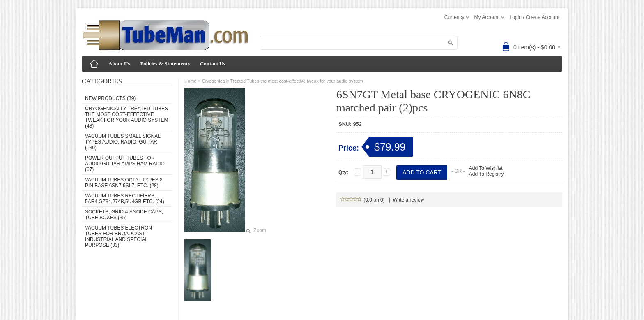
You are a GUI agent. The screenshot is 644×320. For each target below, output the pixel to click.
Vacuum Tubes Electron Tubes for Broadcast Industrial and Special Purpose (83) (118, 237)
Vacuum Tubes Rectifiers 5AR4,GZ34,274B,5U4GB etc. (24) (125, 199)
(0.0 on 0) (363, 200)
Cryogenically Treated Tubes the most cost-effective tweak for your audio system (283, 81)
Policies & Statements (165, 64)
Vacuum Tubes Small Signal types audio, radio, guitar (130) (123, 142)
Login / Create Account (535, 17)
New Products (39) (110, 98)
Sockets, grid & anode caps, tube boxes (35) (124, 215)
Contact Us (213, 64)
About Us (119, 64)
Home (190, 81)
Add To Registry (486, 174)
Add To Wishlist (486, 168)
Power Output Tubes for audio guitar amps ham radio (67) (125, 164)
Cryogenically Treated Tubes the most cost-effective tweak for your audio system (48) (126, 117)
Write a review (408, 200)
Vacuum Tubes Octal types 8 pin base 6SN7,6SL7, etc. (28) (124, 183)
